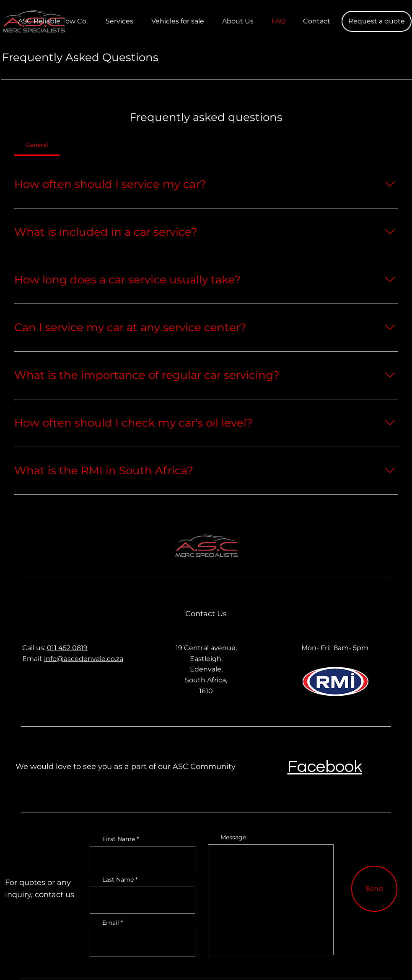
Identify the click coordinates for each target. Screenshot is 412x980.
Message (233, 837)
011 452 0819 (67, 648)
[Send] (374, 889)
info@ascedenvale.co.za (84, 659)
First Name (119, 839)
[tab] (37, 145)
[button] (377, 21)
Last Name (118, 880)
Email (111, 923)
